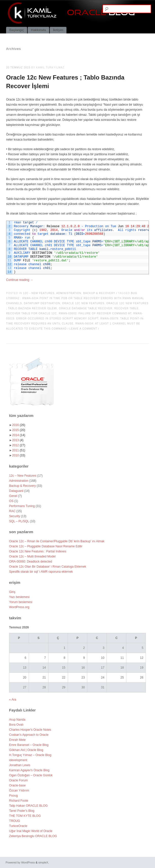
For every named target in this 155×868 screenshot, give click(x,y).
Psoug (13, 796)
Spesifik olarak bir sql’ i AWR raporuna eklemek (41, 572)
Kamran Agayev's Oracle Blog (29, 770)
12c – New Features (23, 476)
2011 (19, 450)
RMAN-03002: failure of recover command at (95, 313)
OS (11, 501)
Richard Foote (19, 801)
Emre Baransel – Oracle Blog (29, 745)
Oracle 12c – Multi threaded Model (32, 556)
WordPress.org (19, 607)
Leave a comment (83, 329)
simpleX (43, 862)
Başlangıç (17, 30)
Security (15, 516)
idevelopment (18, 760)
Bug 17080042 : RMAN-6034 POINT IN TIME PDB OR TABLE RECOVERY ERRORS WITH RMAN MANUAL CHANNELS (75, 298)
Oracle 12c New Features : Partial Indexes (38, 551)
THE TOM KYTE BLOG (25, 816)
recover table (126, 308)
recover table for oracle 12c (31, 313)
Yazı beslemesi (19, 597)
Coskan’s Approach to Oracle (29, 735)
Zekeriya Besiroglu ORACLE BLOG (33, 836)
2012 (19, 445)
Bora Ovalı (16, 725)
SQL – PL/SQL (19, 521)
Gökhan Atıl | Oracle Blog (26, 750)
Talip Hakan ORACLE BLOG (28, 806)
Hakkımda (38, 30)
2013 (18, 440)
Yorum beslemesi (21, 602)
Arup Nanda (17, 720)
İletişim (58, 30)
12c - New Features (39, 293)
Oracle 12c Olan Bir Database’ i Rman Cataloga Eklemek (48, 567)
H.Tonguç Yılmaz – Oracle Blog (30, 755)
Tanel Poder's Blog (22, 811)
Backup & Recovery (99, 293)
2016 (19, 425)
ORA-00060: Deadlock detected (31, 562)
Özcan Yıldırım (19, 790)
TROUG (15, 821)
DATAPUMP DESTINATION (42, 303)
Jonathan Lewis (20, 765)
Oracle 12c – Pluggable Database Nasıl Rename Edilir (46, 546)
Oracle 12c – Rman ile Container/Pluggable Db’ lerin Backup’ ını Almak (57, 541)
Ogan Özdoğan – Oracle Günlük (31, 775)
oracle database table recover (86, 308)
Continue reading (20, 280)
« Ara (13, 700)
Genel (13, 496)
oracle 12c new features (83, 303)
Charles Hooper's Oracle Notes (30, 730)
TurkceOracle (18, 826)
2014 (19, 435)
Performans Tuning (22, 506)
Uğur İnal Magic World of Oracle (31, 831)
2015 (19, 430)
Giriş (12, 592)
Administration (69, 293)
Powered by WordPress (20, 862)
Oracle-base (17, 785)
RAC (12, 511)
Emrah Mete (17, 740)
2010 (19, 455)
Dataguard (16, 491)
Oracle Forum (18, 780)
